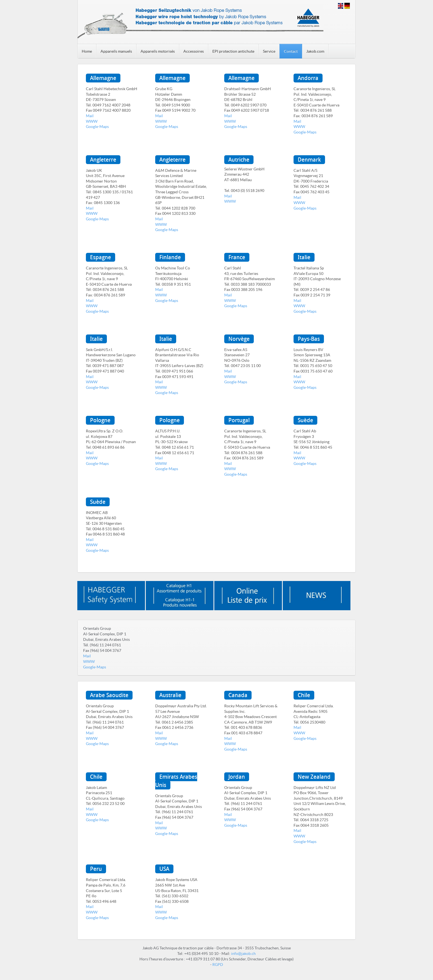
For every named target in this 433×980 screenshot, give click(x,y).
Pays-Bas (309, 339)
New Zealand (314, 777)
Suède (305, 420)
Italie (304, 257)
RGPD (218, 965)
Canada (238, 695)
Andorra (308, 78)
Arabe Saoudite (109, 695)
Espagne (101, 257)
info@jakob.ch (243, 954)
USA (164, 869)
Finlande (170, 257)
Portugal (239, 420)
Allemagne (103, 78)
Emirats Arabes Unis (176, 781)
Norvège (239, 339)
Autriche (239, 160)
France (237, 257)
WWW (92, 121)
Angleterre (103, 160)
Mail (90, 116)
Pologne (100, 420)
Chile (304, 695)
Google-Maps (97, 127)
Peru (96, 869)
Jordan (237, 777)
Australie (170, 695)
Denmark (309, 160)
